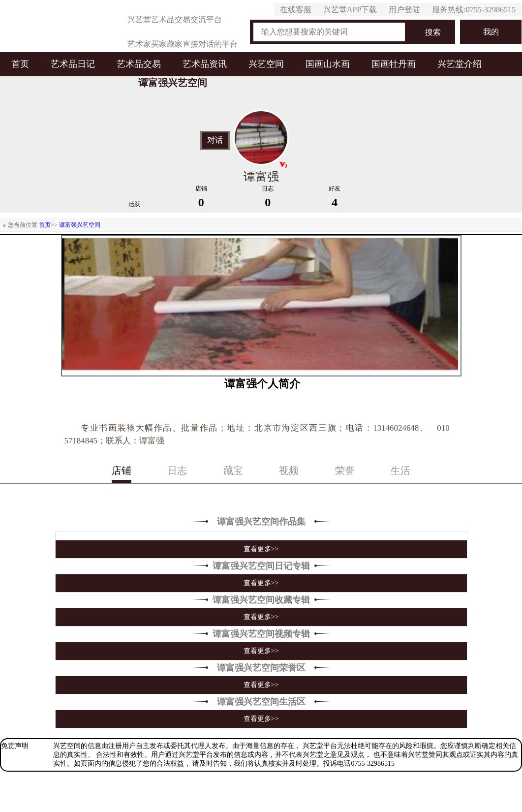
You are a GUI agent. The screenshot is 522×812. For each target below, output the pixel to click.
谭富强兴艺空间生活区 (261, 702)
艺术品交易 (139, 64)
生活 (400, 470)
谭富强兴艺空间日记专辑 (261, 566)
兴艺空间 (266, 64)
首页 (20, 64)
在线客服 (296, 10)
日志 (177, 470)
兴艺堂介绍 (460, 64)
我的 (491, 32)
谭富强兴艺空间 (80, 225)
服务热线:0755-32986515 (474, 10)
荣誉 (345, 470)
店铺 (122, 470)
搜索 (433, 32)
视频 (289, 470)
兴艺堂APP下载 (350, 10)
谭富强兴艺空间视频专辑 (261, 634)
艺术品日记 (73, 64)
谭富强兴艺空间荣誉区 (261, 668)
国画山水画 (328, 64)
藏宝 (233, 470)
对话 (215, 140)
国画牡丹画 (394, 64)
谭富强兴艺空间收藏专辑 (261, 600)
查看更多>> (261, 549)
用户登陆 (404, 10)
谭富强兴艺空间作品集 (261, 522)
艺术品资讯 (205, 64)
